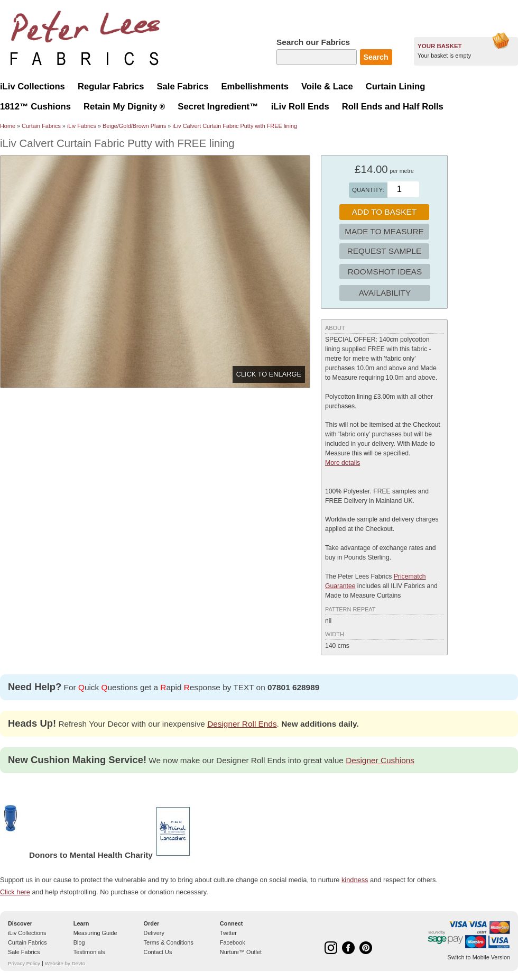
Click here (15, 892)
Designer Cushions (380, 760)
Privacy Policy (24, 963)
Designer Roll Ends (242, 724)
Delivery (154, 933)
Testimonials (89, 952)
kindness (355, 880)
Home (8, 126)
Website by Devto (65, 963)
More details (343, 463)
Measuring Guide (95, 933)
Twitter (228, 933)
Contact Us (158, 952)
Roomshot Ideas (385, 272)
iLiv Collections (27, 933)
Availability (385, 293)
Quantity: (368, 190)
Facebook (233, 942)
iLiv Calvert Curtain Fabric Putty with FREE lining (235, 126)
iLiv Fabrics (82, 126)
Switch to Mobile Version (479, 957)
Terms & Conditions (169, 942)
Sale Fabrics (24, 952)
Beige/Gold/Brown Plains (134, 126)
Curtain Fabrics (41, 126)
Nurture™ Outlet (241, 952)
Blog (79, 942)
